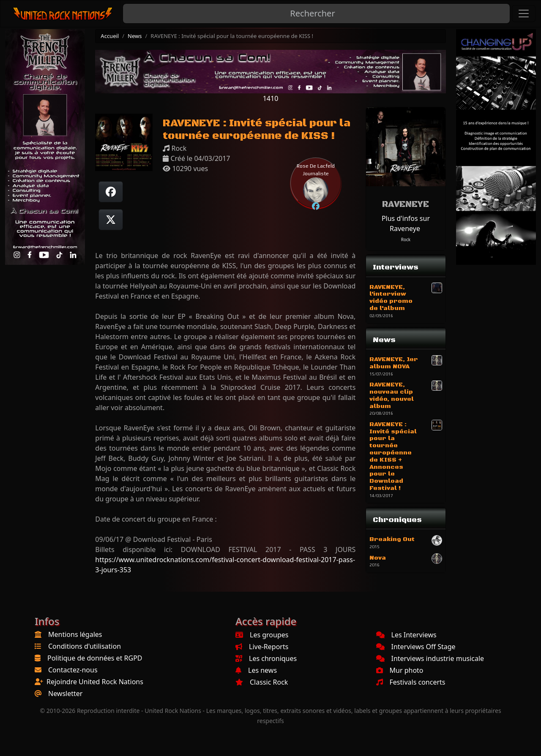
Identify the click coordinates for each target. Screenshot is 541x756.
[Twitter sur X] (111, 220)
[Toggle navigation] (524, 14)
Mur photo (400, 670)
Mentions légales (75, 634)
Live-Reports (262, 647)
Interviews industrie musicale (430, 658)
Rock (406, 239)
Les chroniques (266, 658)
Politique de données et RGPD (95, 658)
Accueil (110, 36)
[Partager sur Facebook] (111, 192)
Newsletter (65, 693)
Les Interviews (406, 635)
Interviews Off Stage (416, 647)
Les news (256, 670)
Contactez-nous (73, 670)
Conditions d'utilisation (85, 646)
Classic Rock (262, 682)
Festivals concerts (411, 682)
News (135, 36)
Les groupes (262, 635)
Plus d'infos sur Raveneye (406, 223)
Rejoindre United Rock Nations (95, 682)
